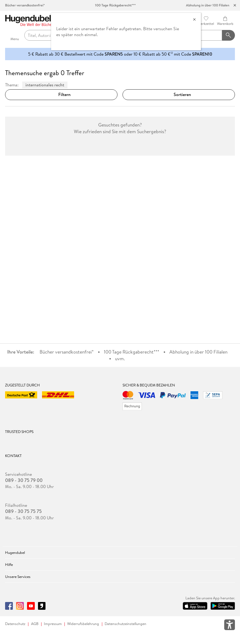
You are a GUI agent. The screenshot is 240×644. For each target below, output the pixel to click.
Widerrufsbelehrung (83, 624)
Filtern (61, 94)
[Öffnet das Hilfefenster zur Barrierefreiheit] (230, 626)
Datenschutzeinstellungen (125, 624)
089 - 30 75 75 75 (23, 511)
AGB (35, 624)
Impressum (53, 624)
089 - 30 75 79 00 (24, 480)
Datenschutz (15, 624)
